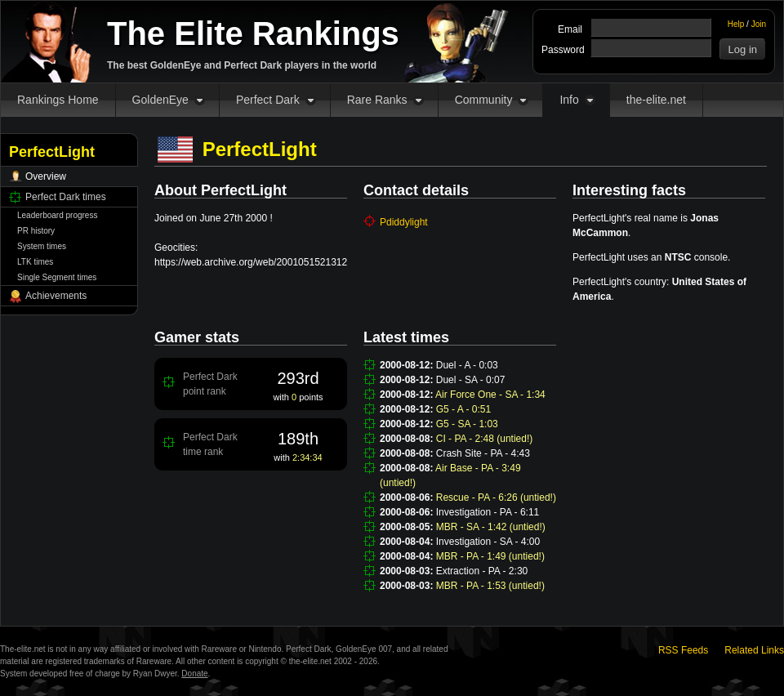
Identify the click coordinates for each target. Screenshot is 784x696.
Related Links (754, 650)
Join (759, 24)
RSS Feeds (683, 650)
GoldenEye (160, 100)
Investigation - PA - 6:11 (488, 512)
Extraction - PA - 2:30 (482, 571)
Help (736, 24)
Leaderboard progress (57, 215)
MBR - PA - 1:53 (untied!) (490, 586)
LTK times (35, 262)
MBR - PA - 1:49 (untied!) (490, 556)
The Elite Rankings (253, 33)
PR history (36, 231)
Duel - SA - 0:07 (471, 380)
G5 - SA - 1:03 (467, 424)
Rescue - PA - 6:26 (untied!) (496, 497)
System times (42, 246)
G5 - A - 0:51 (463, 409)
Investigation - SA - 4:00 (488, 542)
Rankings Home (58, 100)
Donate (194, 674)
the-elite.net (656, 100)
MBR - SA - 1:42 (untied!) (491, 527)
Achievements (56, 296)
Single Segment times (57, 277)
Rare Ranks (377, 100)
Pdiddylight (404, 222)
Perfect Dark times (66, 197)
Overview (46, 176)
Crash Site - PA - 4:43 (483, 453)
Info (569, 100)
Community (484, 100)
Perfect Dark (268, 100)
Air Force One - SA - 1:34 (490, 395)
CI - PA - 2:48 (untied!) (485, 439)
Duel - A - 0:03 (467, 365)
